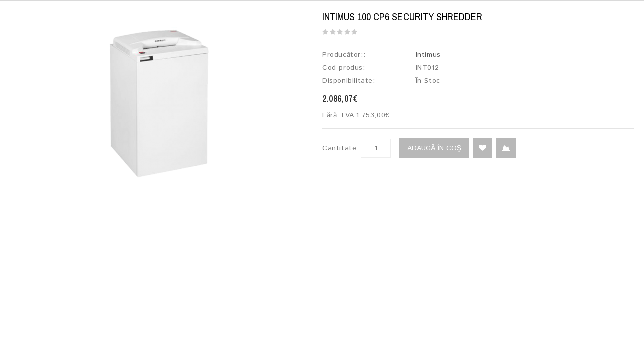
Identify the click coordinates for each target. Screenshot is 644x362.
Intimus (428, 55)
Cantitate (339, 148)
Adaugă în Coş (434, 148)
